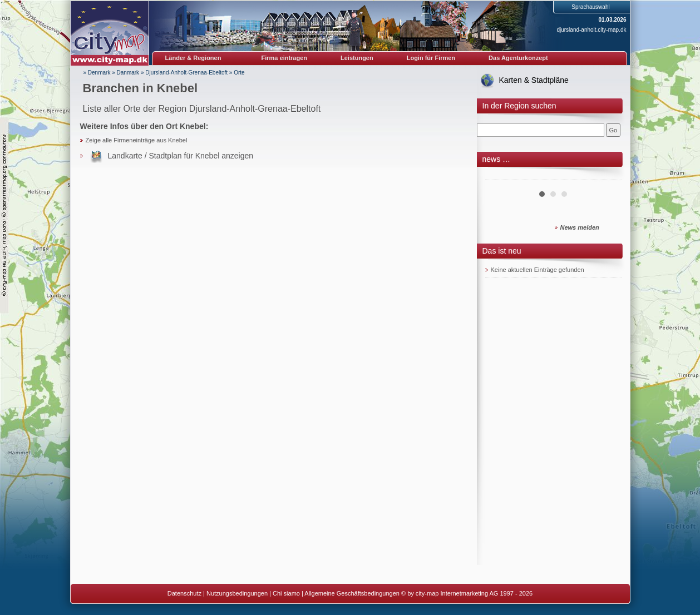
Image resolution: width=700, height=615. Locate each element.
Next (607, 176)
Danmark (128, 73)
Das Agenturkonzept (518, 58)
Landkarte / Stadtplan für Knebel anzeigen (181, 156)
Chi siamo (286, 593)
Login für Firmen (431, 58)
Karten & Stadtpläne (534, 80)
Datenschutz (184, 593)
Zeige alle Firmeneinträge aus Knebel (137, 140)
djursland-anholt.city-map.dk (591, 30)
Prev (500, 176)
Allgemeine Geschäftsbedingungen (352, 593)
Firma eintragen (285, 58)
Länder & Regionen (193, 58)
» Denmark (97, 73)
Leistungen (357, 58)
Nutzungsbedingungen (237, 593)
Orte (239, 73)
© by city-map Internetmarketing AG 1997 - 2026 (467, 593)
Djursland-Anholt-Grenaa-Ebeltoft (186, 73)
